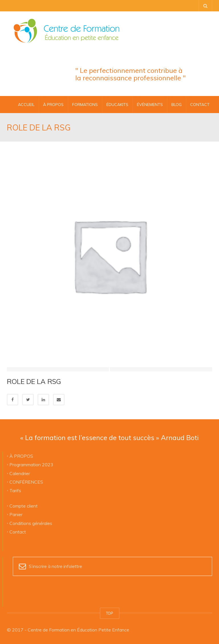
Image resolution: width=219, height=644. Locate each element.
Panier (16, 514)
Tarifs (15, 490)
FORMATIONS (85, 105)
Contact (18, 531)
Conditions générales (31, 523)
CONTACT (200, 105)
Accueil (26, 105)
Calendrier (20, 473)
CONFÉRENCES (26, 482)
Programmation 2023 (31, 465)
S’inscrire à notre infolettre (55, 566)
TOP (110, 613)
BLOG (177, 105)
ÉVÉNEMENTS (150, 105)
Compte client (24, 506)
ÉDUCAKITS (117, 105)
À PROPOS (53, 105)
